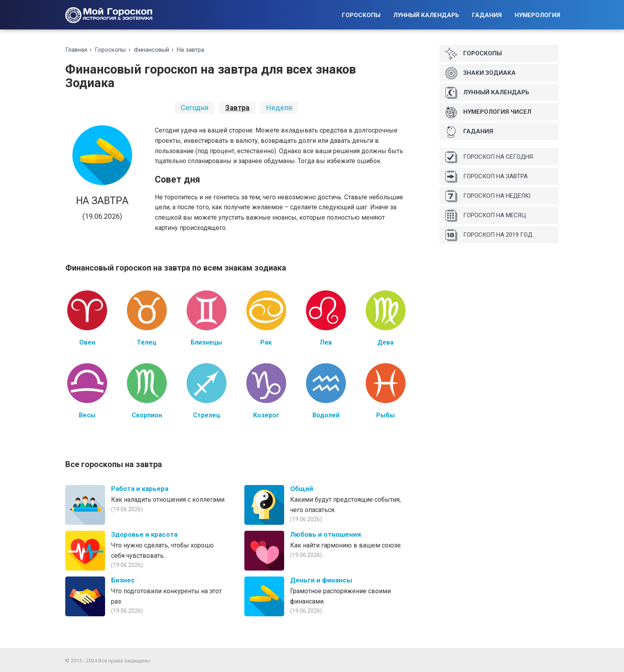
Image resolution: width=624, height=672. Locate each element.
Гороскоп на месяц (486, 216)
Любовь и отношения (326, 534)
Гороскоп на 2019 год (489, 235)
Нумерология (537, 15)
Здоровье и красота (144, 534)
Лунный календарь (426, 15)
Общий (302, 489)
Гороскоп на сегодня (489, 157)
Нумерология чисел (488, 112)
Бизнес (123, 580)
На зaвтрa (190, 50)
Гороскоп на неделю (488, 196)
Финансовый (151, 50)
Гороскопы (361, 15)
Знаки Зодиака (481, 73)
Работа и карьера (140, 489)
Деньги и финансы (321, 580)
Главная (76, 50)
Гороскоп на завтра (487, 177)
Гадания (487, 15)
